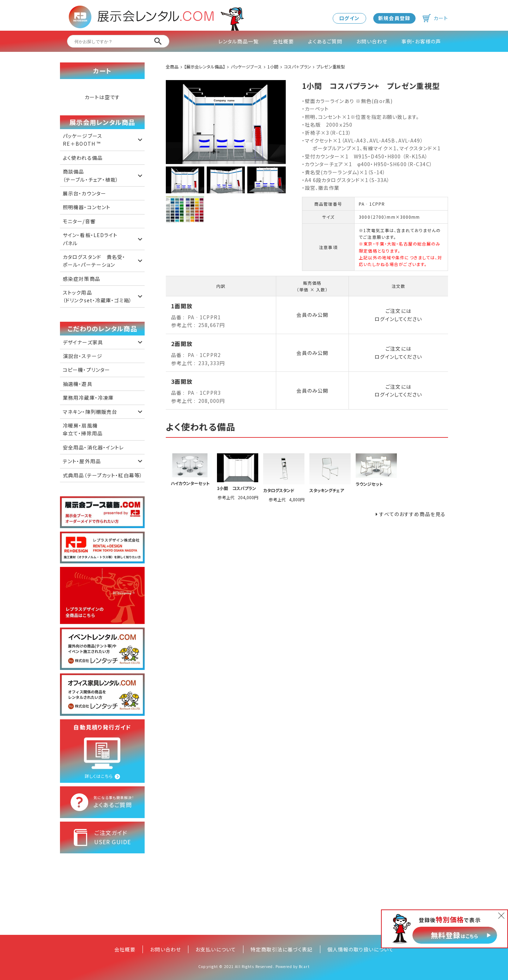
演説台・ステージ (83, 356)
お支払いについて (216, 949)
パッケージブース (246, 66)
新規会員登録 (394, 18)
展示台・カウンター (84, 193)
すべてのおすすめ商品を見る (412, 514)
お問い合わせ (372, 41)
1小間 (273, 66)
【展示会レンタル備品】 (205, 66)
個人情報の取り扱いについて (361, 949)
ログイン (349, 18)
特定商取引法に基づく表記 (282, 949)
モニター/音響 (79, 221)
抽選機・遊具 (78, 384)
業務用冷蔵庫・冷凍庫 (88, 398)
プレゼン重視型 (331, 66)
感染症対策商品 (81, 279)
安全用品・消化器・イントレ (93, 447)
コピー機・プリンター (86, 370)
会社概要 (283, 41)
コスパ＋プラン (298, 66)
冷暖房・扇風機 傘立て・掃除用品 (83, 429)
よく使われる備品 (83, 158)
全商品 (172, 66)
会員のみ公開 (312, 315)
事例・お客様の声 (421, 41)
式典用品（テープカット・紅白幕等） (103, 475)
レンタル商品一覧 (238, 41)
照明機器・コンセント (87, 207)
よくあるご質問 (325, 41)
